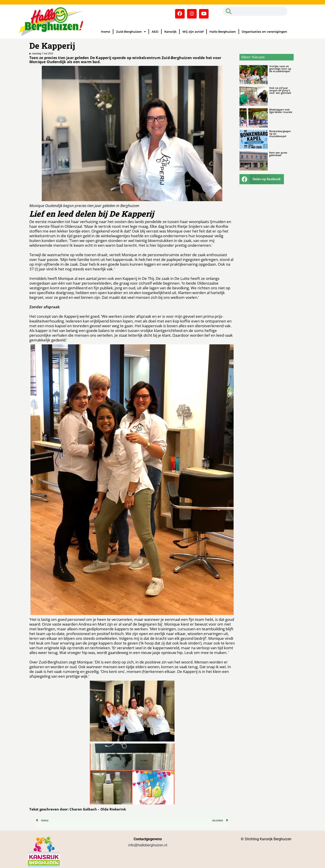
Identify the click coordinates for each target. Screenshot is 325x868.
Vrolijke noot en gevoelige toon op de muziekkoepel (280, 69)
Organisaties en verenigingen (264, 32)
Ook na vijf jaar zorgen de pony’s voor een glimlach (280, 90)
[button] (262, 179)
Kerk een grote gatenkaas (278, 154)
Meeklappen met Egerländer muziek (281, 111)
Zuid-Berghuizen (131, 32)
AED (155, 32)
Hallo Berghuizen (223, 32)
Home (106, 32)
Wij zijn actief (193, 32)
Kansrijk (170, 32)
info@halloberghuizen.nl (148, 845)
